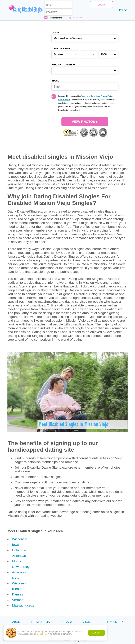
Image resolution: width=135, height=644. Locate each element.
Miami (17, 561)
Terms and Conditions (90, 96)
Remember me (53, 18)
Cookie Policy (43, 634)
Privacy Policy (107, 96)
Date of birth (61, 49)
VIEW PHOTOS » (85, 122)
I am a (55, 32)
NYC (16, 578)
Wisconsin (20, 539)
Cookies (88, 622)
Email (55, 81)
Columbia (19, 550)
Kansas (18, 594)
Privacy (67, 622)
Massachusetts (23, 605)
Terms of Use (41, 622)
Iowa (16, 545)
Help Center (113, 622)
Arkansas (19, 556)
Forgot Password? (75, 18)
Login (101, 5)
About (17, 622)
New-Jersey (21, 567)
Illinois (17, 589)
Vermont (18, 600)
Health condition (64, 65)
